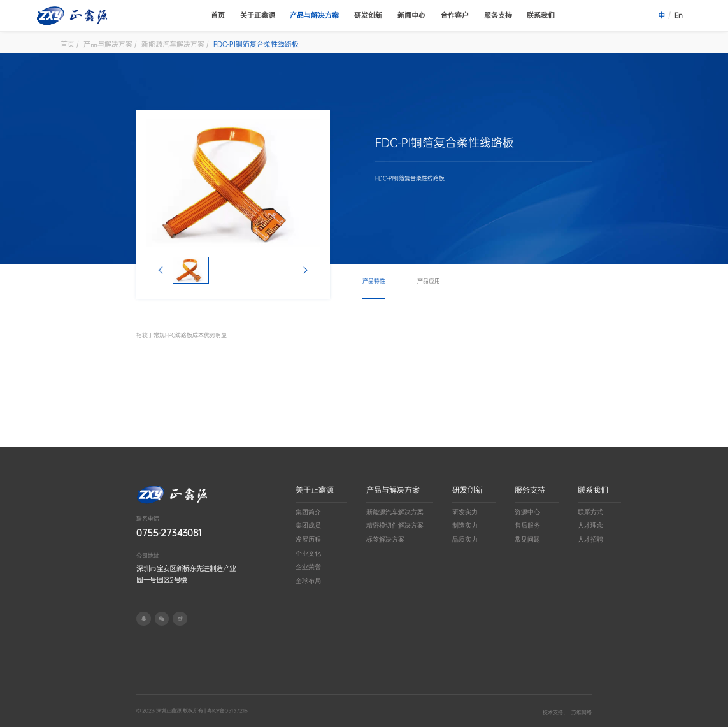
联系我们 (541, 16)
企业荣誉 (308, 567)
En (679, 16)
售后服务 (527, 525)
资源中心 (527, 512)
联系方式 (590, 512)
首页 (218, 16)
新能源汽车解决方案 (173, 44)
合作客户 (455, 16)
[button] (161, 270)
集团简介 (308, 512)
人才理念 (590, 525)
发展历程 (308, 539)
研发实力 (465, 512)
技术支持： (555, 713)
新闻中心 (411, 16)
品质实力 (465, 539)
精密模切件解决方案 (395, 525)
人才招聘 (590, 539)
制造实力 (465, 525)
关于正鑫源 (258, 16)
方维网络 (582, 713)
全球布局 (308, 581)
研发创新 (368, 16)
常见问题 (527, 539)
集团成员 (308, 525)
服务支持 (498, 16)
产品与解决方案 (314, 16)
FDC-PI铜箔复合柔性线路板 (256, 44)
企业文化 (308, 553)
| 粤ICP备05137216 (225, 711)
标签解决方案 (385, 539)
